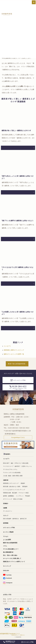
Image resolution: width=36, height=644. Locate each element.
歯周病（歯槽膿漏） (9, 496)
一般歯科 (22, 483)
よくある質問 (7, 540)
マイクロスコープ (8, 466)
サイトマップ (7, 566)
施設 (12, 463)
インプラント (20, 496)
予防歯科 (27, 496)
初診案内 (7, 454)
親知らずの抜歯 (18, 499)
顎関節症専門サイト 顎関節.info (18, 635)
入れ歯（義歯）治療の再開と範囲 (13, 476)
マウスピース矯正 (24, 493)
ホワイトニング (8, 499)
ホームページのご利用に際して (12, 558)
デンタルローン (8, 511)
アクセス (6, 537)
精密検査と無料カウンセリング (14, 350)
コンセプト (7, 346)
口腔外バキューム (27, 466)
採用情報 (6, 523)
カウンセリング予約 (9, 528)
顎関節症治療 (7, 493)
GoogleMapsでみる (18, 437)
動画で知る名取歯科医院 (17, 364)
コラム (5, 546)
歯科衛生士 (16, 519)
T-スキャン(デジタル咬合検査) (12, 473)
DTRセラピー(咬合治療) (21, 463)
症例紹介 (6, 504)
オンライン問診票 (8, 532)
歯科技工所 (23, 519)
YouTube (7, 575)
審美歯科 (25, 487)
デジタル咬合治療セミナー (11, 549)
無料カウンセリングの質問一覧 (14, 354)
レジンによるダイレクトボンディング (14, 490)
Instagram (8, 583)
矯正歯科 (15, 493)
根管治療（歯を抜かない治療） (12, 487)
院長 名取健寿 (7, 519)
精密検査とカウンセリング (11, 483)
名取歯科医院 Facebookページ (10, 634)
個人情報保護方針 (8, 552)
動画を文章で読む (18, 148)
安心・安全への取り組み (10, 555)
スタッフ (6, 516)
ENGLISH (6, 571)
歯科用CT (17, 466)
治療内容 (6, 480)
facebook (7, 578)
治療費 (5, 508)
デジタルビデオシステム (10, 469)
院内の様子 (6, 463)
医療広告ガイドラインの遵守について (14, 562)
